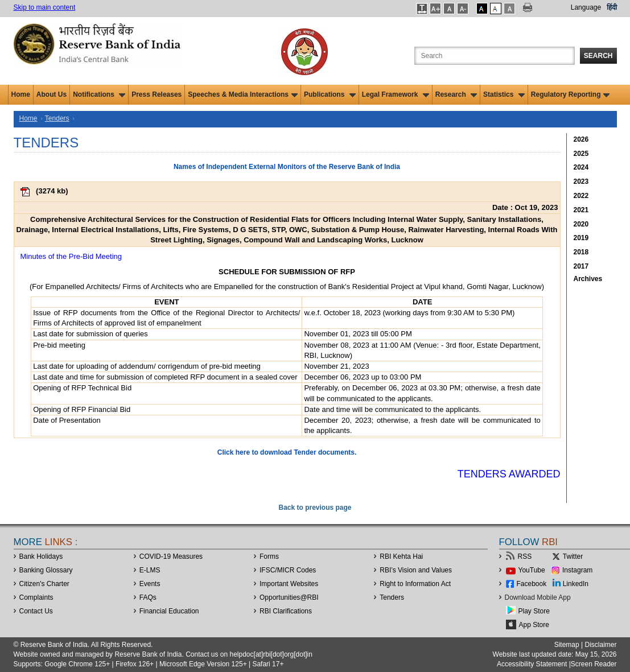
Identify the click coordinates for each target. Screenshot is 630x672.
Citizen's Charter (44, 584)
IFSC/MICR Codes (288, 570)
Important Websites (289, 584)
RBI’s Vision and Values (416, 570)
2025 (581, 154)
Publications (330, 94)
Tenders (57, 118)
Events (150, 584)
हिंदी (612, 7)
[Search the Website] (495, 56)
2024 (581, 167)
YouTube (532, 570)
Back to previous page (315, 508)
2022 (581, 196)
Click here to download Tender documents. (287, 452)
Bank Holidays (41, 556)
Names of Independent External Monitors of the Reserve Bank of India (287, 167)
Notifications (99, 94)
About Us (52, 94)
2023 (581, 182)
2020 (581, 224)
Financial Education (169, 611)
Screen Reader (594, 664)
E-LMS (150, 570)
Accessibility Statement (532, 664)
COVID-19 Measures (171, 556)
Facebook (532, 584)
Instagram (577, 570)
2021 (581, 210)
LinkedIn (576, 584)
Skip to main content (45, 7)
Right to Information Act (415, 584)
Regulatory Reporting (571, 94)
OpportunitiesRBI (289, 597)
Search (598, 56)
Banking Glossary (46, 570)
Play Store (534, 611)
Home (21, 94)
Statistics (504, 94)
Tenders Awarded (509, 474)
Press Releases (157, 94)
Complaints (36, 597)
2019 (581, 238)
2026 (581, 139)
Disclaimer (600, 645)
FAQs (148, 597)
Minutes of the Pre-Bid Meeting (71, 256)
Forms (269, 556)
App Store (534, 625)
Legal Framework (396, 94)
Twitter (573, 556)
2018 (581, 252)
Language (586, 7)
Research (456, 94)
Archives (588, 279)
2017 (581, 266)
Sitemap (567, 645)
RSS (525, 556)
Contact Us (36, 611)
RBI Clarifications (286, 611)
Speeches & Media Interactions (243, 94)
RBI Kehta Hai (401, 556)
